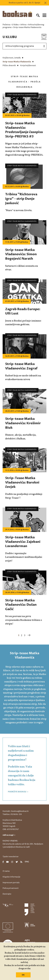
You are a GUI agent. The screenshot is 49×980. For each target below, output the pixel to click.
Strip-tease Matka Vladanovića (17, 62)
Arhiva (23, 25)
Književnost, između (12, 58)
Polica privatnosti (11, 888)
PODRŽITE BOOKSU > (18, 792)
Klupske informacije (11, 877)
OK (23, 975)
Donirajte (7, 894)
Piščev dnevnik (9, 65)
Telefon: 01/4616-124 (12, 814)
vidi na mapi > (9, 835)
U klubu (15, 25)
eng (27, 862)
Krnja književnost (28, 65)
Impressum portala (11, 883)
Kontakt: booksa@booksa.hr (16, 811)
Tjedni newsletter (11, 857)
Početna (6, 25)
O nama (6, 871)
